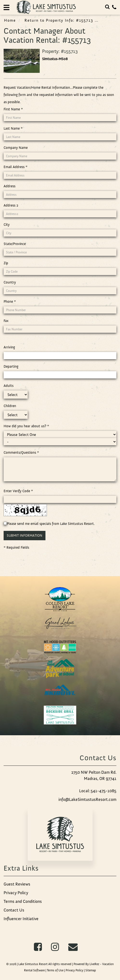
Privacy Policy (16, 893)
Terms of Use (55, 970)
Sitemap (91, 970)
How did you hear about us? (26, 426)
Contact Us (14, 910)
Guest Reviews (17, 884)
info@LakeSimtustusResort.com (87, 799)
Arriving (9, 347)
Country (10, 282)
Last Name (13, 128)
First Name (13, 109)
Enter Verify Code (18, 491)
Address (9, 186)
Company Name (16, 148)
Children (10, 406)
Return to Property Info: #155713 (59, 20)
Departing (11, 366)
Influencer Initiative (21, 919)
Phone (10, 302)
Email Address (16, 167)
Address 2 (11, 205)
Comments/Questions (21, 452)
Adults (9, 386)
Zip (6, 263)
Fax (6, 321)
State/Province (15, 244)
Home (10, 20)
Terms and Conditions (23, 901)
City (7, 225)
